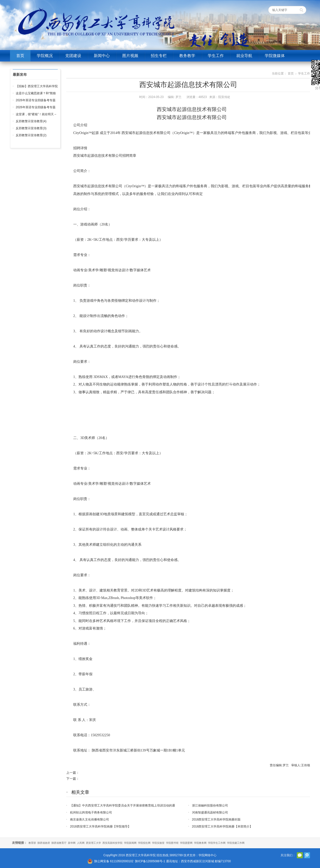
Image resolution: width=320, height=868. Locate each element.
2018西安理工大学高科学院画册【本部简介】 (222, 826)
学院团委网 (186, 843)
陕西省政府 (44, 843)
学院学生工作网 (217, 843)
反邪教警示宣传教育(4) (31, 121)
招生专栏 (159, 56)
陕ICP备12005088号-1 (150, 861)
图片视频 (130, 56)
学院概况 (45, 56)
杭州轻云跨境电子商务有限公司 (91, 812)
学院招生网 (144, 843)
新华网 (72, 843)
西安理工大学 (93, 843)
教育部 (32, 843)
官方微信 (300, 855)
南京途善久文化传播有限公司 (89, 819)
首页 (20, 56)
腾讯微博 (307, 855)
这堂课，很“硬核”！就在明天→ (36, 114)
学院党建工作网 (236, 843)
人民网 (81, 843)
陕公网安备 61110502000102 (114, 861)
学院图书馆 (172, 843)
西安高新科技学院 (112, 843)
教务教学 (187, 56)
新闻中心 (102, 56)
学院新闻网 (130, 843)
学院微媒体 (275, 56)
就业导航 (244, 56)
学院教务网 (200, 843)
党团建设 (73, 56)
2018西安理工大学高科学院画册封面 (216, 819)
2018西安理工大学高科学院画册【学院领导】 (100, 826)
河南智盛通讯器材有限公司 (210, 812)
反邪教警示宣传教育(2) (31, 135)
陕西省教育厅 (59, 843)
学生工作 (216, 56)
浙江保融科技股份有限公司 (210, 805)
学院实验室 (158, 843)
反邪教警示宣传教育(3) (31, 128)
